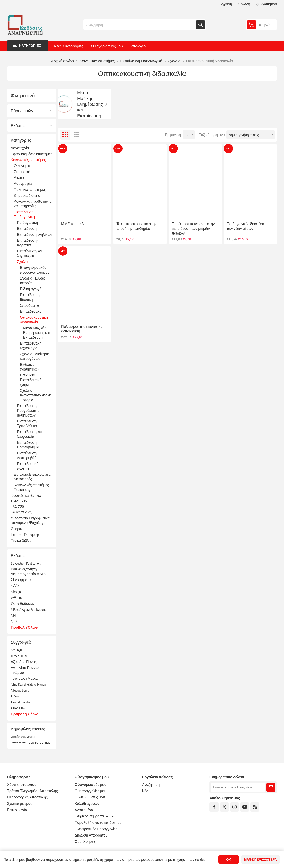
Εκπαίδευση (27, 229)
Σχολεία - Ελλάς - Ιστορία (33, 281)
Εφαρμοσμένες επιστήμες (32, 154)
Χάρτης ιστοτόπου (22, 784)
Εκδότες (18, 126)
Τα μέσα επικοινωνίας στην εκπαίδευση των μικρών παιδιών (193, 229)
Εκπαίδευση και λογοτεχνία (30, 253)
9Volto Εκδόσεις (23, 604)
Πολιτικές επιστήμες (30, 189)
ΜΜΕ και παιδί (73, 224)
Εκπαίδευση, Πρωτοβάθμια (28, 445)
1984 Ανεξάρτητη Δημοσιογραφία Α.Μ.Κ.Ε (30, 572)
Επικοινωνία (17, 810)
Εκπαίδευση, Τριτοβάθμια (27, 423)
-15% (228, 149)
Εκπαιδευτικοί (31, 311)
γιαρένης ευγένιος (23, 737)
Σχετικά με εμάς (20, 803)
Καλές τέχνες (21, 512)
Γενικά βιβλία (21, 541)
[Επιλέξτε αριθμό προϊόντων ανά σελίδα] (189, 135)
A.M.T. (14, 615)
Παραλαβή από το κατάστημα (98, 823)
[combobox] (140, 25)
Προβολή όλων (24, 627)
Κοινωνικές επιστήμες (28, 160)
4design (16, 592)
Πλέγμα (65, 135)
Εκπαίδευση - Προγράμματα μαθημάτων (28, 410)
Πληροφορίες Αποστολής (27, 797)
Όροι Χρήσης (85, 842)
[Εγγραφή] (238, 787)
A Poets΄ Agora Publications (28, 609)
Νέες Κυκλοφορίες (69, 46)
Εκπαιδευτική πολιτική (28, 466)
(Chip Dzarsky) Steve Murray (28, 684)
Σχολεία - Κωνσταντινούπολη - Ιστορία (36, 395)
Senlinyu (16, 650)
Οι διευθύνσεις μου (90, 797)
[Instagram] (234, 807)
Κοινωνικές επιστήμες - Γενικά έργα (32, 487)
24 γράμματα (21, 580)
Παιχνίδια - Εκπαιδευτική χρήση (31, 380)
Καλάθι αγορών (87, 803)
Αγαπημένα (84, 810)
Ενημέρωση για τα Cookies (94, 816)
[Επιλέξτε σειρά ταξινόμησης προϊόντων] (251, 135)
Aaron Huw (18, 708)
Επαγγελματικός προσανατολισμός (35, 270)
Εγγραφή (225, 4)
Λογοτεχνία (20, 148)
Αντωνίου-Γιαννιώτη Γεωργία (27, 670)
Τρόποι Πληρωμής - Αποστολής (32, 791)
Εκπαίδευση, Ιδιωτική (30, 297)
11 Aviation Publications (26, 563)
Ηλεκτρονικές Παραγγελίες (96, 829)
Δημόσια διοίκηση (28, 195)
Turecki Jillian (19, 656)
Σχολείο (23, 262)
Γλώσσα (17, 506)
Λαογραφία (23, 184)
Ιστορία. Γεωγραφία (26, 535)
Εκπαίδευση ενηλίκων (35, 234)
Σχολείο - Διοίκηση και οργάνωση (35, 356)
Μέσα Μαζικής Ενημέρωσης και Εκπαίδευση (36, 333)
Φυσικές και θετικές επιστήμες (26, 498)
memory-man (18, 742)
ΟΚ (229, 859)
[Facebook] (214, 807)
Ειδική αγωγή (31, 289)
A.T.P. (14, 621)
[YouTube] (245, 807)
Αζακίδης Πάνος (24, 662)
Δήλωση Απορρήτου (91, 835)
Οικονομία (22, 166)
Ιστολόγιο (138, 46)
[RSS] (255, 807)
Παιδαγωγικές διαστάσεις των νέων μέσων (247, 226)
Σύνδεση (244, 4)
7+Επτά (17, 598)
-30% (63, 149)
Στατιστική (22, 172)
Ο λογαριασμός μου (107, 46)
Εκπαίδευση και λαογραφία (30, 434)
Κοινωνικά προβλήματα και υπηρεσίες (33, 204)
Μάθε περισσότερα (260, 859)
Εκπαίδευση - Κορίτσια (28, 243)
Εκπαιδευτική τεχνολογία (31, 346)
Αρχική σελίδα (63, 61)
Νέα (145, 791)
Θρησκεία (19, 529)
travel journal (39, 742)
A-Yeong (16, 696)
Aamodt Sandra (21, 702)
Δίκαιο (19, 178)
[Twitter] (224, 807)
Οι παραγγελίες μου (90, 791)
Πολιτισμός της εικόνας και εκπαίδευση (82, 329)
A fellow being (20, 690)
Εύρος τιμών (22, 111)
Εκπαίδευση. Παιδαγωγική (24, 214)
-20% (118, 149)
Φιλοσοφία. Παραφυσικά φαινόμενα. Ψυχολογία (30, 520)
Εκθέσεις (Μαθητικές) (29, 367)
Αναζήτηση (200, 25)
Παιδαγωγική (27, 223)
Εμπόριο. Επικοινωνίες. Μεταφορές (32, 477)
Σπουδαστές (30, 305)
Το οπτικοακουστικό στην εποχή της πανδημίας (136, 226)
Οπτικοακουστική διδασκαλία (34, 320)
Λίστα (77, 135)
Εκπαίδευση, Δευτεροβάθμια (29, 455)
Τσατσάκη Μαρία (24, 678)
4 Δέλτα (17, 586)
